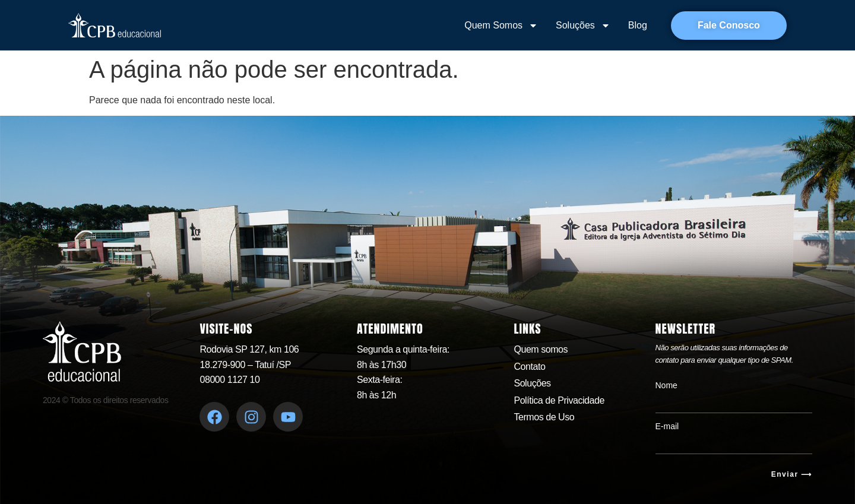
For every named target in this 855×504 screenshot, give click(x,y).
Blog (638, 25)
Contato (529, 367)
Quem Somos (501, 26)
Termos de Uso (544, 417)
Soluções (583, 26)
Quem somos (541, 349)
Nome (666, 385)
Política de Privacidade (559, 400)
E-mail (667, 426)
